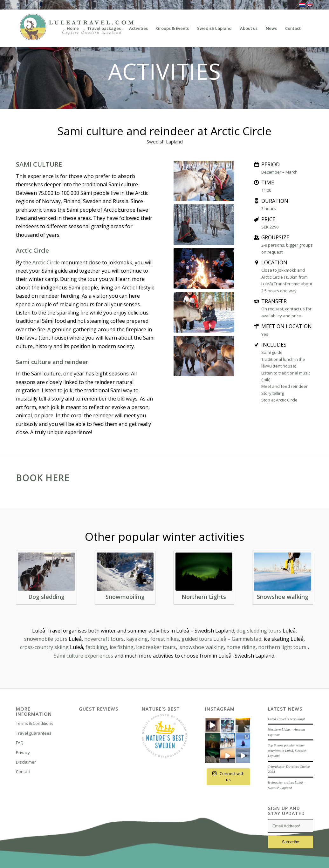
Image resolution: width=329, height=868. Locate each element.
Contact (23, 772)
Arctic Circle (46, 262)
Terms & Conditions (35, 723)
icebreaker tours (156, 647)
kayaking (137, 639)
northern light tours (282, 647)
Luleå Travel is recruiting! (287, 719)
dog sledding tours (259, 631)
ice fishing (122, 647)
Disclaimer (26, 762)
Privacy (23, 752)
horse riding (241, 647)
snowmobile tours (46, 639)
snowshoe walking (202, 647)
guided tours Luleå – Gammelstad (221, 639)
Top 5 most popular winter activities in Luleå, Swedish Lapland (287, 750)
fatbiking (96, 647)
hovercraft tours (104, 639)
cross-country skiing (44, 647)
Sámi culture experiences (83, 656)
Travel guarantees (34, 733)
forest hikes (165, 639)
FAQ (20, 743)
